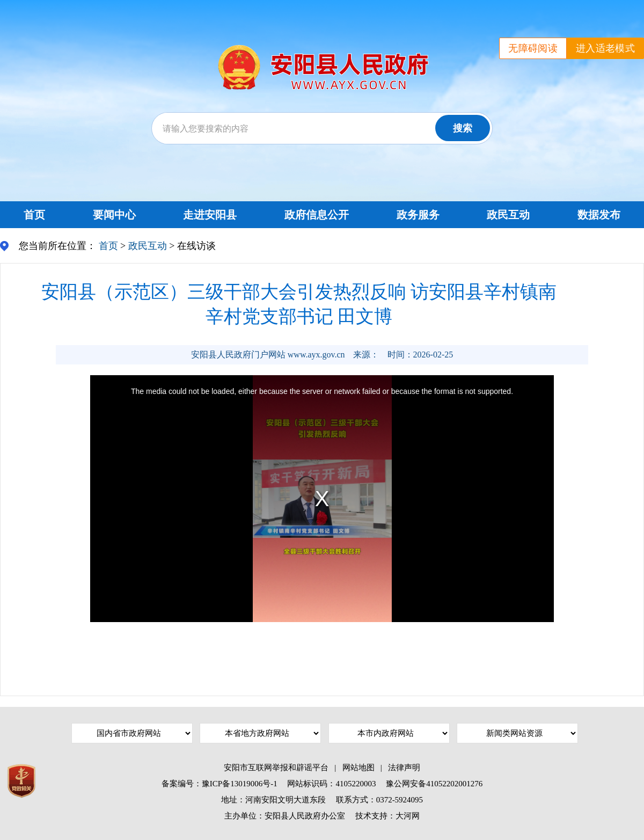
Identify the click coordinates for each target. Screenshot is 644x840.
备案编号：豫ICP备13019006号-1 (219, 784)
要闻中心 (114, 215)
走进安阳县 (210, 215)
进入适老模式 (605, 48)
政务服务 (418, 215)
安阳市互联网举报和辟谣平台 (276, 768)
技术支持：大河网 (387, 816)
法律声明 (404, 768)
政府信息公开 (317, 215)
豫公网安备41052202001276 (434, 784)
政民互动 (508, 215)
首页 (34, 215)
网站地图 (358, 768)
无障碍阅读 (533, 48)
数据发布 (599, 215)
